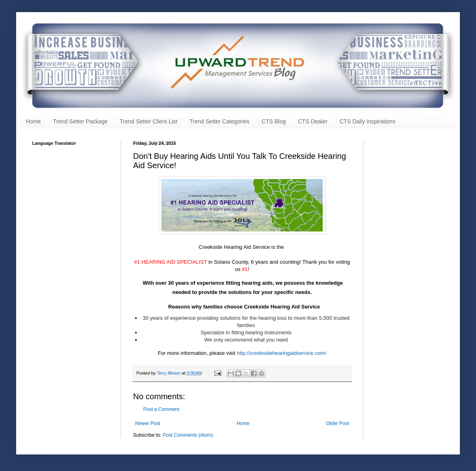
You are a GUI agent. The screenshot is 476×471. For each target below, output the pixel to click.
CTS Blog (274, 121)
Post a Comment (161, 409)
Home (33, 121)
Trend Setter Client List (149, 121)
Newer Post (148, 423)
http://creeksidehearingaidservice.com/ (282, 353)
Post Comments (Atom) (188, 435)
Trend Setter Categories (220, 121)
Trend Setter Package (80, 121)
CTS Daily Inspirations (368, 121)
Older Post (337, 423)
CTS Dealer (313, 121)
